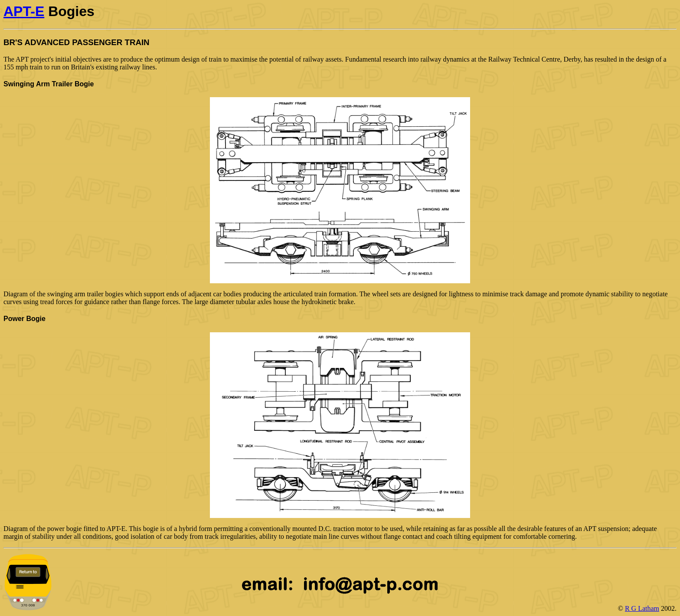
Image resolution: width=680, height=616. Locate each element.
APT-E (24, 11)
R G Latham (642, 608)
